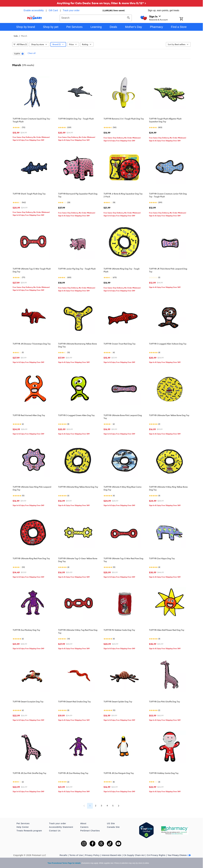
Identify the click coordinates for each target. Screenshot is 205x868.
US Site (111, 823)
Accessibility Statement (61, 827)
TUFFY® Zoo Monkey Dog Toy (26, 630)
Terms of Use (76, 855)
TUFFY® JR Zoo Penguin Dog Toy (119, 773)
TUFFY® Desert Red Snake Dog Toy (74, 702)
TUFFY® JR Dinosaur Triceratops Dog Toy (32, 344)
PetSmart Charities (90, 831)
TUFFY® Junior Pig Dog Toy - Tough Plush (77, 269)
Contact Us (55, 831)
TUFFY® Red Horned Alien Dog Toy (29, 415)
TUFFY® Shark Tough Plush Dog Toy (29, 194)
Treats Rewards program (29, 831)
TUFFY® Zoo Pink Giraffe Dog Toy (165, 702)
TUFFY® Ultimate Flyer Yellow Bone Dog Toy (169, 415)
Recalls (64, 855)
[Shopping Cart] (185, 19)
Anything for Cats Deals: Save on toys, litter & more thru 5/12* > (101, 3)
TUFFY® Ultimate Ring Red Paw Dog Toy (31, 558)
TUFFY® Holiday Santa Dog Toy (164, 773)
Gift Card (53, 10)
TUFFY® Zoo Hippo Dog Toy (162, 558)
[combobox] (96, 18)
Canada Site (113, 827)
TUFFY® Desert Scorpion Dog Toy (28, 702)
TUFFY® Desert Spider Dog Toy (118, 702)
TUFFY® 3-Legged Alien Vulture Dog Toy (168, 344)
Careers (84, 827)
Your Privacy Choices (179, 855)
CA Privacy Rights (156, 855)
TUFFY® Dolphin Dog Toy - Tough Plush (76, 119)
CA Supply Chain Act (134, 855)
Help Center (23, 827)
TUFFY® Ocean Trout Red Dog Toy (120, 344)
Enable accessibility (34, 10)
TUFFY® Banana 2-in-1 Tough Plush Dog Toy (124, 119)
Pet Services (23, 823)
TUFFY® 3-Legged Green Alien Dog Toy (76, 415)
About (83, 823)
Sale (16, 36)
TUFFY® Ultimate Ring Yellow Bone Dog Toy (78, 487)
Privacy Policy (92, 855)
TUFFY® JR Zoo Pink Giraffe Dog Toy (29, 773)
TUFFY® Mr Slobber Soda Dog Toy (119, 630)
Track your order (71, 10)
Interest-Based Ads (111, 855)
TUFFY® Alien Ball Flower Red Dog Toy (167, 630)
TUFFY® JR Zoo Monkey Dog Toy (73, 773)
